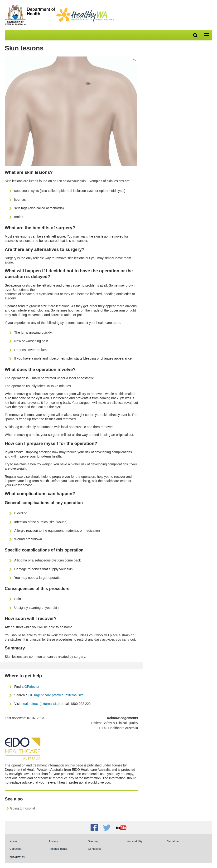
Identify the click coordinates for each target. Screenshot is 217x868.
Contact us (95, 849)
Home (13, 841)
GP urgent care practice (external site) (57, 695)
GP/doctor (32, 687)
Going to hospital (22, 808)
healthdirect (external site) (41, 704)
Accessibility (135, 841)
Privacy (53, 841)
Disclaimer (173, 841)
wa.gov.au (17, 856)
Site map (93, 841)
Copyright (15, 849)
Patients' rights (58, 849)
